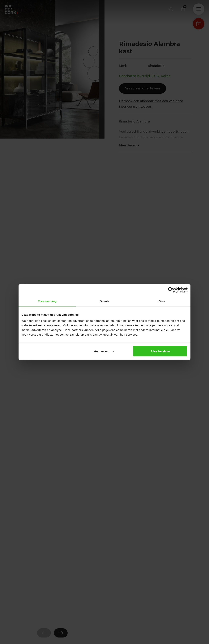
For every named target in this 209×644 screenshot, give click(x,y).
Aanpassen (104, 351)
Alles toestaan (160, 351)
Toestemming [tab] (47, 301)
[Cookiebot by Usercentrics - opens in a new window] (171, 290)
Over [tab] (162, 301)
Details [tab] (104, 301)
